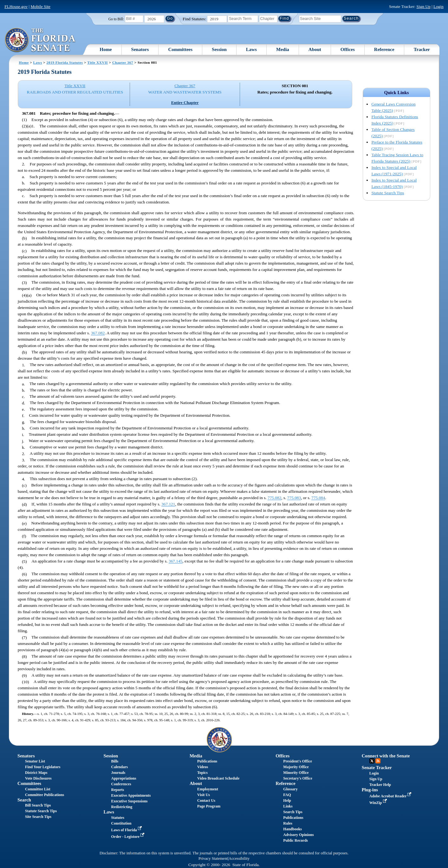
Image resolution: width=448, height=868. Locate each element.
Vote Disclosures (38, 778)
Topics (202, 773)
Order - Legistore (129, 837)
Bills (115, 761)
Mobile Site (40, 6)
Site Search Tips (38, 817)
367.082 (98, 333)
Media (283, 49)
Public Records (295, 840)
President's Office (298, 761)
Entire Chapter (185, 103)
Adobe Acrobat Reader (391, 796)
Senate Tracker (377, 768)
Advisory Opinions (298, 835)
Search (24, 800)
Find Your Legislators (43, 767)
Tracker (422, 49)
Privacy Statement (213, 858)
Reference (384, 49)
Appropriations (124, 778)
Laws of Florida (127, 830)
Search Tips (293, 812)
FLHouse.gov (16, 6)
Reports (118, 790)
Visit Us (204, 795)
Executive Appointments (131, 795)
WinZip (379, 803)
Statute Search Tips (388, 193)
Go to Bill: (116, 19)
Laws (251, 49)
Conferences (121, 784)
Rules (288, 823)
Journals (118, 773)
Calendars (120, 767)
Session (219, 49)
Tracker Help (380, 785)
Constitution (121, 823)
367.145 (175, 561)
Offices (348, 49)
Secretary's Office (298, 778)
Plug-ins (370, 790)
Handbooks (292, 829)
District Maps (36, 773)
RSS (378, 761)
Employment (208, 789)
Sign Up (424, 6)
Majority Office (296, 767)
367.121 (168, 504)
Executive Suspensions (130, 801)
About (315, 49)
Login (438, 6)
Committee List (38, 789)
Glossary (290, 789)
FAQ (287, 795)
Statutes (118, 818)
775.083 (294, 498)
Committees (180, 49)
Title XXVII (97, 62)
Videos (203, 767)
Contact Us (206, 800)
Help (287, 800)
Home (106, 49)
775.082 (274, 498)
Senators (140, 49)
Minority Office (296, 773)
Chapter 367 (123, 62)
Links (288, 806)
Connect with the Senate (386, 756)
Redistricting (122, 807)
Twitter (372, 761)
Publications (207, 761)
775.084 (318, 498)
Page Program (209, 806)
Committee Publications (45, 795)
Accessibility (239, 858)
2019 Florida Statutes (65, 62)
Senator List (35, 761)
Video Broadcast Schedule (218, 778)
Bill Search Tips (38, 805)
